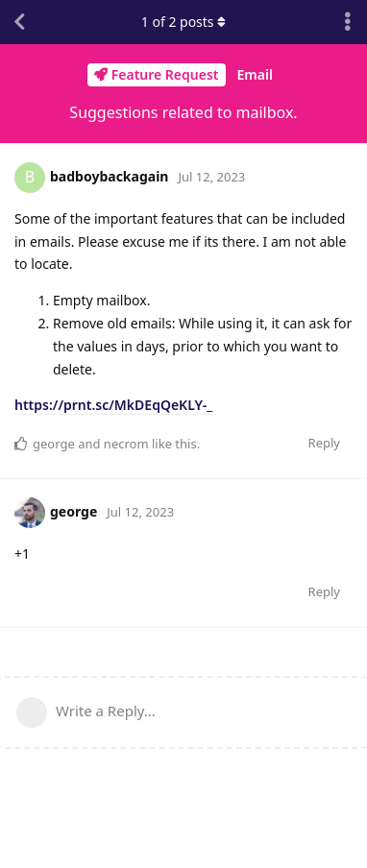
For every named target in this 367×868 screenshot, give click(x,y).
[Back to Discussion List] (19, 22)
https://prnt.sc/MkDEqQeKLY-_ (113, 405)
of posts (183, 22)
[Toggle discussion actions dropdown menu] (348, 22)
